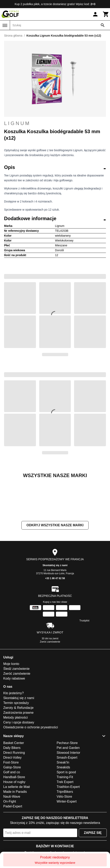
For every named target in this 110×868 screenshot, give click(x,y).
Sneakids (63, 808)
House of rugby (14, 823)
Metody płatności (16, 758)
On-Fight (10, 842)
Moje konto (11, 704)
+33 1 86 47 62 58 (55, 619)
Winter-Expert (67, 842)
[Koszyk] (106, 14)
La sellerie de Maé (17, 827)
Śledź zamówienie (16, 709)
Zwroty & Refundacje (18, 748)
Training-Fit (65, 818)
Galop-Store (12, 808)
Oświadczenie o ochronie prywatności (31, 768)
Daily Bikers (12, 788)
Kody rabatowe (14, 719)
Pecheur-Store (67, 784)
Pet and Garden (68, 788)
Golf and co (12, 813)
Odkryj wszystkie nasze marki (55, 566)
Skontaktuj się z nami (55, 606)
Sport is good (66, 813)
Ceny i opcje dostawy (19, 763)
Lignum (17, 123)
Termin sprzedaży (16, 743)
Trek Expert (65, 823)
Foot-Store (11, 803)
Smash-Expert (67, 798)
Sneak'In (63, 803)
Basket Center (14, 784)
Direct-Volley (12, 798)
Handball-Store (14, 818)
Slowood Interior (69, 793)
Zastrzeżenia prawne (18, 753)
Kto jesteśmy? (13, 734)
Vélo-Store (64, 837)
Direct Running (14, 793)
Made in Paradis (15, 832)
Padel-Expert (13, 847)
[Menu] (5, 25)
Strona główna (13, 36)
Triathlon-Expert (68, 827)
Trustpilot (84, 661)
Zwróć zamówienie (50, 682)
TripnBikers (65, 832)
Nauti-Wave (12, 837)
